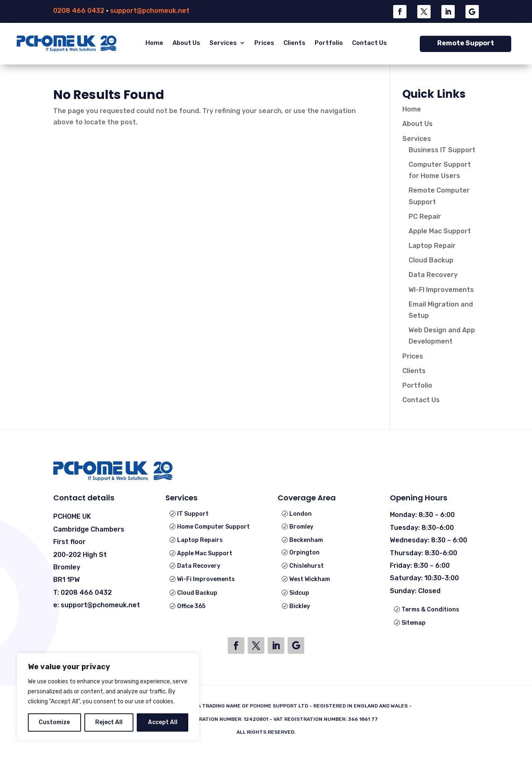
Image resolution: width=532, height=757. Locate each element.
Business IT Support (442, 150)
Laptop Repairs (200, 540)
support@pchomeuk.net (150, 11)
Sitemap (414, 623)
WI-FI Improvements (441, 290)
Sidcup (299, 593)
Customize (54, 722)
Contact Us (369, 43)
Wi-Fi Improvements (206, 579)
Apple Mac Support (440, 231)
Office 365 (191, 606)
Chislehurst (307, 566)
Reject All (109, 722)
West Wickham (310, 579)
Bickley (300, 606)
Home (154, 43)
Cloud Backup (431, 260)
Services (223, 43)
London (300, 514)
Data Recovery (433, 275)
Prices (264, 43)
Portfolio (329, 43)
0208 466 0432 (79, 11)
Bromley (301, 527)
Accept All (163, 722)
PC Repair (425, 216)
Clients (294, 43)
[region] (108, 697)
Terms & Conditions (430, 610)
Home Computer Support (213, 527)
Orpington (304, 553)
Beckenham (306, 540)
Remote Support (466, 43)
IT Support (193, 514)
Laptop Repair (432, 246)
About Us (186, 43)
